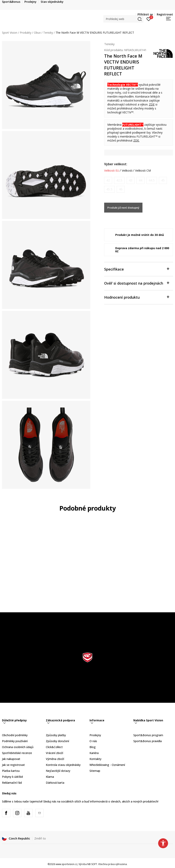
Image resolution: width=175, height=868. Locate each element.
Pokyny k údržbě (12, 777)
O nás (93, 741)
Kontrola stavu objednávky (63, 765)
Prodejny (95, 735)
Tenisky (48, 33)
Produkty (26, 33)
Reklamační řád (12, 783)
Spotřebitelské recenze (17, 753)
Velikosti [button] (127, 171)
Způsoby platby (56, 735)
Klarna (50, 777)
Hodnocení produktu (137, 297)
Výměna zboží (55, 759)
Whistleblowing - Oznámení (107, 765)
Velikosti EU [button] (112, 171)
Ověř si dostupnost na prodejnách (137, 283)
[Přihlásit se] (149, 19)
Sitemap (95, 771)
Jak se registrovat (13, 765)
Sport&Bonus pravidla (148, 741)
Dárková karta (55, 783)
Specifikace (137, 269)
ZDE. (136, 140)
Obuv (37, 33)
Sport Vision (10, 33)
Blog (93, 747)
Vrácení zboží (54, 753)
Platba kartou (11, 771)
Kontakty (95, 759)
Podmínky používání (15, 741)
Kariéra (94, 753)
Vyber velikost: (116, 164)
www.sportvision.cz (67, 864)
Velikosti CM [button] (143, 171)
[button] (123, 19)
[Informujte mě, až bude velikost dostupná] (108, 180)
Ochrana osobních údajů (18, 747)
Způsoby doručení (57, 741)
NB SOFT (92, 864)
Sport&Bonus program (148, 735)
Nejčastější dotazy (58, 771)
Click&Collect (54, 747)
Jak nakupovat (11, 759)
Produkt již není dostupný (123, 208)
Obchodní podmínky (15, 735)
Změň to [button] (40, 838)
